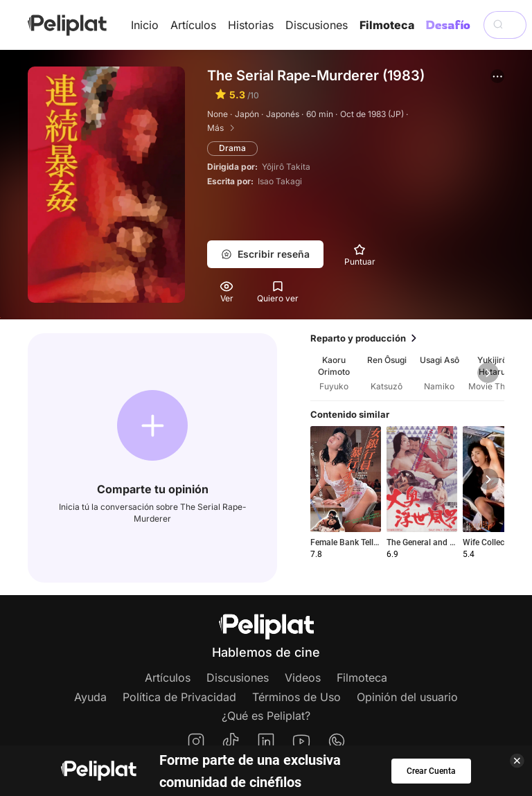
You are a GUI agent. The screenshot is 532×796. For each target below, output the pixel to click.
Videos (303, 678)
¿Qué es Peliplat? (266, 716)
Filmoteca (387, 25)
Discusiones (317, 25)
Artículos (193, 25)
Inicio (145, 25)
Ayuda (90, 697)
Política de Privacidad (179, 697)
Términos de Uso (296, 697)
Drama (232, 148)
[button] (497, 76)
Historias (251, 25)
